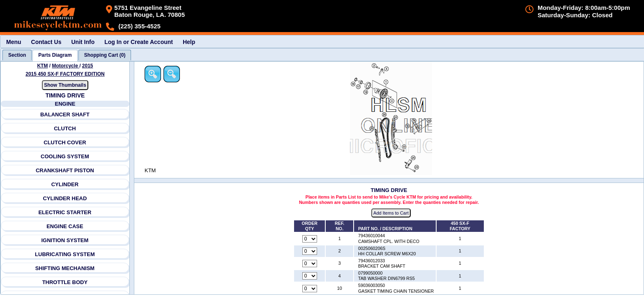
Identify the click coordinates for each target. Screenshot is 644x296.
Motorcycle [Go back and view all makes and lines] (66, 66)
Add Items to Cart (392, 213)
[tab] (17, 55)
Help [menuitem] (189, 42)
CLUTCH (65, 128)
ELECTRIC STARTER (65, 212)
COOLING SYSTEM (65, 156)
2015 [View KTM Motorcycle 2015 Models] (88, 66)
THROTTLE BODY (65, 282)
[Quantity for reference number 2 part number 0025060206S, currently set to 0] (310, 251)
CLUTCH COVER (65, 142)
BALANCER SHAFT (65, 114)
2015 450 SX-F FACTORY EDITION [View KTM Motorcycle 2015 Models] (66, 74)
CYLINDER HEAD (65, 198)
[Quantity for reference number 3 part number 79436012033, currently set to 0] (310, 264)
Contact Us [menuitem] (46, 42)
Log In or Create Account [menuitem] (139, 42)
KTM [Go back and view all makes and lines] (43, 66)
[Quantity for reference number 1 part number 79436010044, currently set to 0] (310, 239)
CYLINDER (65, 184)
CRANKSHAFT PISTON (65, 170)
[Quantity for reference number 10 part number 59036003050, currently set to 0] (310, 289)
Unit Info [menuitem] (83, 42)
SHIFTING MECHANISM (65, 268)
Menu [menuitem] (14, 42)
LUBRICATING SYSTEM (65, 254)
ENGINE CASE (65, 226)
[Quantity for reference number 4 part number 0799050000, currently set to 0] (310, 276)
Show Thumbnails (65, 85)
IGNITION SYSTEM (65, 240)
